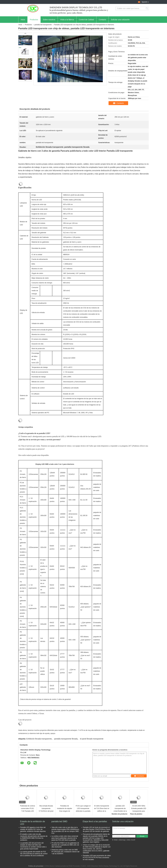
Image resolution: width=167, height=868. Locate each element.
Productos (34, 20)
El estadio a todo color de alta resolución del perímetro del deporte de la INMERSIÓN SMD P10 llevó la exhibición (34, 837)
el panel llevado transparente (92, 739)
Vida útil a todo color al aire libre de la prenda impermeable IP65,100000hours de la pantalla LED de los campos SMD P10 (65, 830)
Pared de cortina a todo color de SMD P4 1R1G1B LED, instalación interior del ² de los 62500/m (65, 852)
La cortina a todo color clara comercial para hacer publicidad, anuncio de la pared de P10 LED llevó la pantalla (65, 838)
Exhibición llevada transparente (39, 739)
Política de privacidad (36, 866)
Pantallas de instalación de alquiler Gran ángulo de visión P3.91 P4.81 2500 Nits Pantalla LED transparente (65, 809)
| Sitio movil (130, 840)
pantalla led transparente (43, 25)
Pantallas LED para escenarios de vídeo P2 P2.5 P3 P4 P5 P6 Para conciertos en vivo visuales (97, 858)
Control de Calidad (86, 20)
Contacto (102, 20)
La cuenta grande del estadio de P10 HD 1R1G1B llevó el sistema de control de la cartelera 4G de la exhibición (34, 854)
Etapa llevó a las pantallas (95, 821)
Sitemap (122, 840)
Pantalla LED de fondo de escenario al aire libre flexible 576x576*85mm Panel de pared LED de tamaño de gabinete (96, 829)
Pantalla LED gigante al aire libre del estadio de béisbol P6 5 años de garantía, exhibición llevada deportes (33, 829)
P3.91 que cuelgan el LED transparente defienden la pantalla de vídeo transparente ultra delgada (83, 809)
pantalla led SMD (59, 821)
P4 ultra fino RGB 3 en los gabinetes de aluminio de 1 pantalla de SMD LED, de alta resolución (65, 845)
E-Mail (115, 840)
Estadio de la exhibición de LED (32, 823)
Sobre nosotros (49, 20)
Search (147, 8)
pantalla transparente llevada (66, 739)
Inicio (23, 20)
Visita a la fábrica (67, 20)
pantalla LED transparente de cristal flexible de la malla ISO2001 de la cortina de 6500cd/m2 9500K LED (120, 809)
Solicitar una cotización (120, 20)
